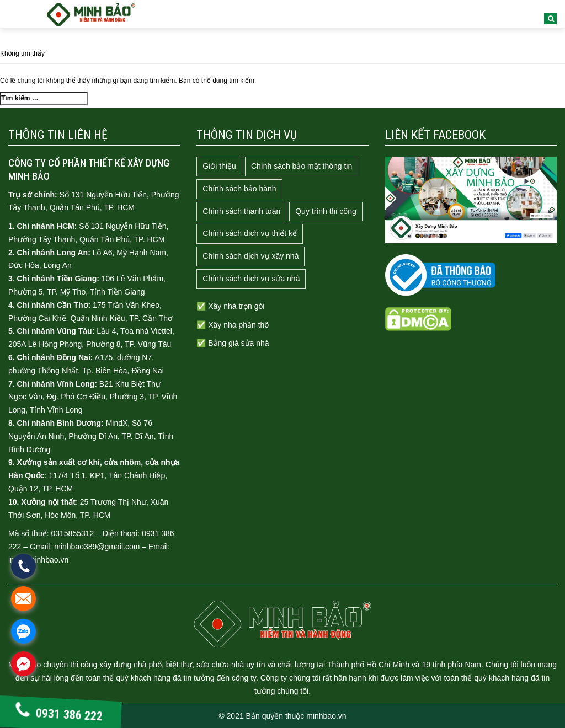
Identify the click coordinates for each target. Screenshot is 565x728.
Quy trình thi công (326, 211)
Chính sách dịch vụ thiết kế (250, 233)
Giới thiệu (219, 166)
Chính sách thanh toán (241, 211)
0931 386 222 (59, 714)
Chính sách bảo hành (239, 189)
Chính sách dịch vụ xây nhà (250, 256)
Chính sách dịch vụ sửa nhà (251, 279)
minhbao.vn (326, 716)
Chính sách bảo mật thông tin (302, 166)
